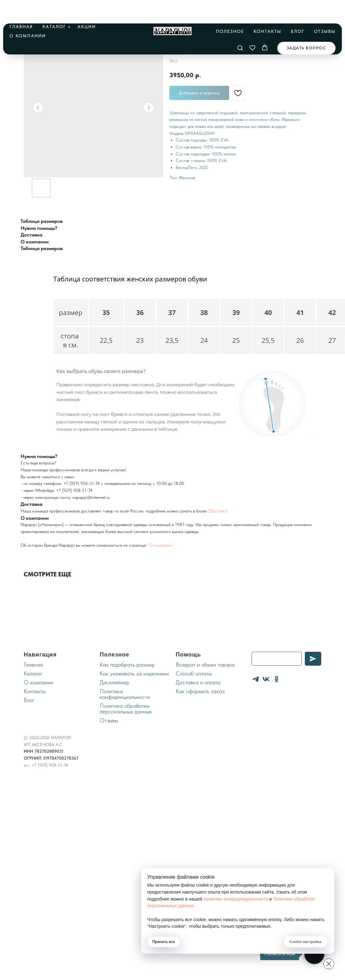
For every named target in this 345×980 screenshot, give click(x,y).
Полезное (230, 11)
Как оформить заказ (200, 691)
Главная (21, 6)
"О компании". (161, 545)
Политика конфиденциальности (125, 694)
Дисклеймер (115, 682)
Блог (298, 11)
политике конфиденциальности (239, 899)
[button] (240, 27)
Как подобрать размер (127, 665)
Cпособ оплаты (194, 673)
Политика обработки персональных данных (126, 709)
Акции (87, 6)
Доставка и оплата (198, 682)
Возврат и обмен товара (205, 665)
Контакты (267, 11)
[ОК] (276, 679)
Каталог (54, 6)
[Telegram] (256, 679)
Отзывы (325, 11)
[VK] (266, 679)
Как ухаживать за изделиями (134, 673)
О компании (28, 16)
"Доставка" (218, 511)
